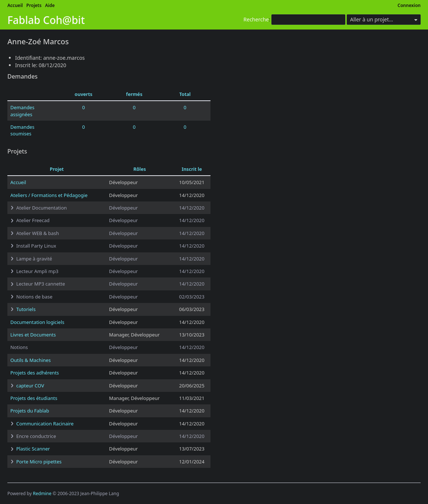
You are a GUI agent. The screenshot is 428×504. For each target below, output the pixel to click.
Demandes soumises (22, 130)
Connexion (409, 5)
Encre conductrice (36, 436)
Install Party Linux (36, 246)
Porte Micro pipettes (39, 462)
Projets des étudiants (34, 398)
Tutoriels (26, 309)
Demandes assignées (22, 111)
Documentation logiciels (37, 322)
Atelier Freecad (33, 220)
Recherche (256, 19)
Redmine (42, 493)
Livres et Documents (33, 335)
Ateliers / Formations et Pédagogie (49, 195)
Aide (50, 5)
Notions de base (34, 297)
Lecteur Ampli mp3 (37, 271)
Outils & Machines (30, 360)
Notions (19, 347)
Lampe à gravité (34, 259)
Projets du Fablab (30, 411)
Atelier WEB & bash (38, 233)
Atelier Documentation (42, 208)
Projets (34, 5)
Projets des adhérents (35, 373)
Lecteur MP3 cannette (41, 284)
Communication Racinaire (45, 424)
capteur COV (30, 386)
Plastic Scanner (33, 449)
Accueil (15, 5)
